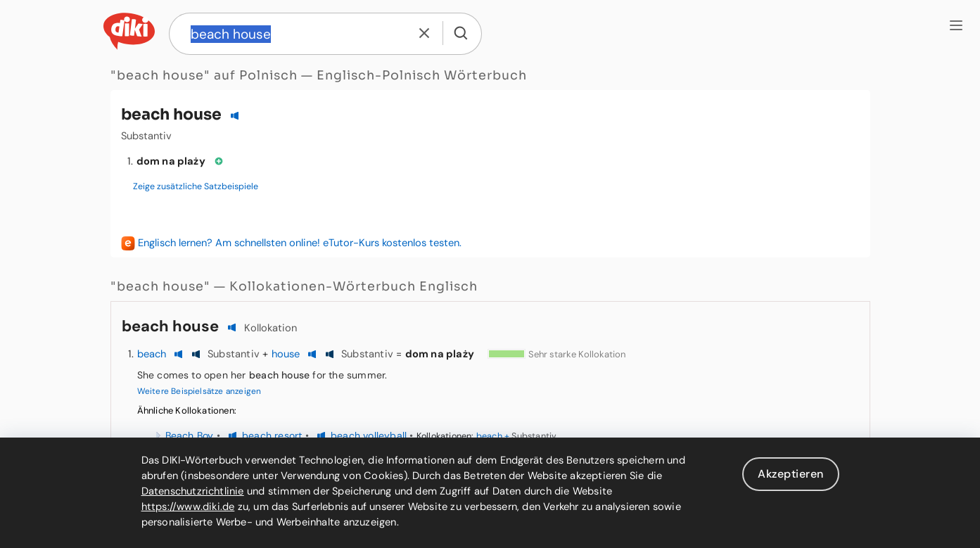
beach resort (272, 435)
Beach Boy (190, 435)
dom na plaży (171, 161)
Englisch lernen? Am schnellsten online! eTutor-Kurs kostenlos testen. (300, 243)
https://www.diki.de (188, 506)
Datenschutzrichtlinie (193, 491)
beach (152, 354)
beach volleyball (369, 435)
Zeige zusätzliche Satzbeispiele (196, 186)
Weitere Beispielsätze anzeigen (199, 391)
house (286, 354)
